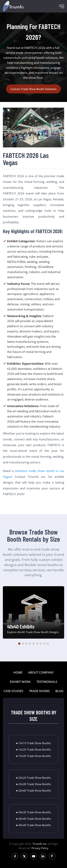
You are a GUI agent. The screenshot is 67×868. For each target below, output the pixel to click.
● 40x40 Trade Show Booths (34, 825)
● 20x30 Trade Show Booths (34, 784)
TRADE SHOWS (39, 691)
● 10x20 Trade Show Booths (34, 749)
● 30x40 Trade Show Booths (34, 819)
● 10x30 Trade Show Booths (34, 756)
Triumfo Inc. (40, 844)
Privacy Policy (40, 848)
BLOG (59, 691)
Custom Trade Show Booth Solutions (33, 89)
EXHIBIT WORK (20, 682)
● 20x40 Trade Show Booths (34, 790)
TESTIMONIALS (47, 682)
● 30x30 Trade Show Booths (34, 812)
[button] (19, 644)
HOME (18, 672)
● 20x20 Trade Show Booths (34, 778)
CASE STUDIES (13, 691)
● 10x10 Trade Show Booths (34, 743)
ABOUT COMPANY (41, 672)
